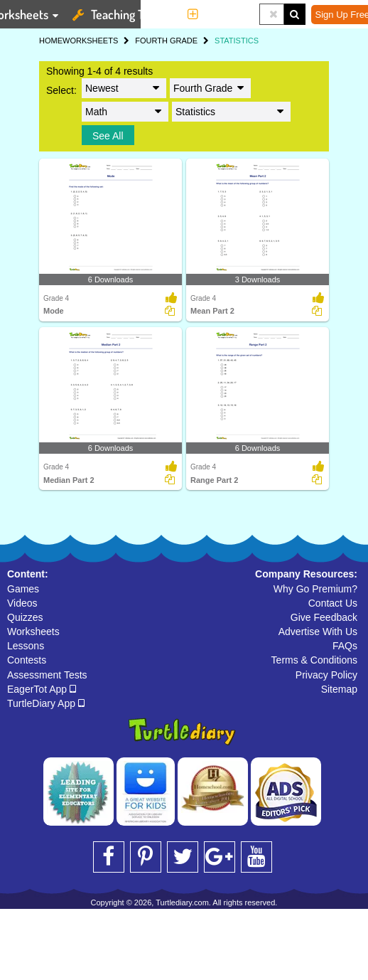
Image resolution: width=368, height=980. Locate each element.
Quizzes (25, 617)
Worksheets (33, 632)
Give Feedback (324, 617)
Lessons (26, 646)
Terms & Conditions (314, 660)
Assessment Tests (47, 675)
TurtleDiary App (46, 703)
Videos (22, 603)
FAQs (345, 646)
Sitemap (339, 689)
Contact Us (333, 603)
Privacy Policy (326, 675)
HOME (51, 41)
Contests (27, 660)
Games (23, 589)
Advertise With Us (318, 632)
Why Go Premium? (315, 589)
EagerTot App (42, 689)
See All (108, 136)
